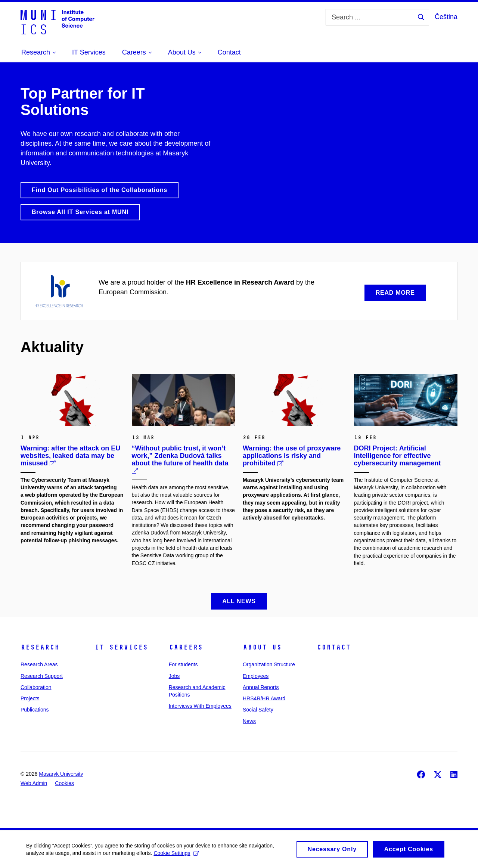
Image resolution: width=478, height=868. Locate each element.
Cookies (64, 783)
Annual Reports (261, 687)
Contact (334, 647)
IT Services (121, 647)
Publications (35, 710)
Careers (186, 647)
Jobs (174, 676)
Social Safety (258, 710)
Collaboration (36, 687)
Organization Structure (269, 664)
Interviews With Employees (200, 706)
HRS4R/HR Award (264, 698)
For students (183, 664)
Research (40, 647)
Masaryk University (61, 774)
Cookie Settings (176, 855)
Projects (30, 698)
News (249, 721)
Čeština (446, 17)
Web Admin (34, 783)
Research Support (42, 676)
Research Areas (39, 664)
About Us (262, 647)
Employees (256, 676)
